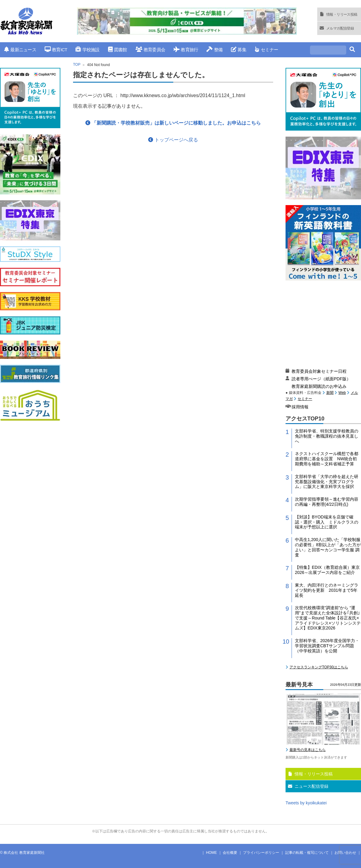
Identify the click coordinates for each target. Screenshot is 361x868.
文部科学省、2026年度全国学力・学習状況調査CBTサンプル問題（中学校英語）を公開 (327, 646)
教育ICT (56, 50)
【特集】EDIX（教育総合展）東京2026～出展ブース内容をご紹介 (327, 570)
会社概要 (230, 853)
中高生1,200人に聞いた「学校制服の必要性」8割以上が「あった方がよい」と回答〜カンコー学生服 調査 (328, 547)
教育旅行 (186, 50)
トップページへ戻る (173, 140)
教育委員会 (150, 50)
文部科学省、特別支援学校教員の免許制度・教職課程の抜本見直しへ (327, 436)
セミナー (266, 50)
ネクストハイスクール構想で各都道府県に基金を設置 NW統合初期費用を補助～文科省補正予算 (327, 459)
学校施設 (87, 50)
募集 (239, 50)
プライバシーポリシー (261, 853)
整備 (214, 50)
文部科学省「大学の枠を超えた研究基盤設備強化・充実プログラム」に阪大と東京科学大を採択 (327, 482)
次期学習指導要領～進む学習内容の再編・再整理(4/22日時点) (327, 502)
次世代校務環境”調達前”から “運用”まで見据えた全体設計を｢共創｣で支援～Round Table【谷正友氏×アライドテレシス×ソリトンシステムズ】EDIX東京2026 (328, 618)
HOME (212, 853)
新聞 (330, 393)
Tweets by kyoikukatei (306, 803)
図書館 (118, 50)
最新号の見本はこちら (308, 750)
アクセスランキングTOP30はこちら (319, 667)
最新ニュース (20, 50)
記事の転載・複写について (307, 853)
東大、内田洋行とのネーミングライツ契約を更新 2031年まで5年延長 (327, 590)
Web (342, 393)
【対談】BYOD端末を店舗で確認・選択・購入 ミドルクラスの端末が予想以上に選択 (327, 522)
